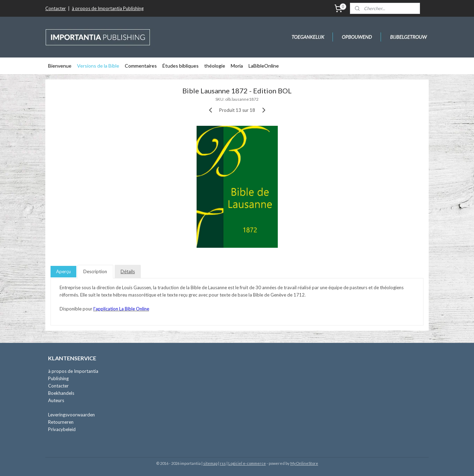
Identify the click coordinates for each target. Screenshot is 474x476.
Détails (128, 271)
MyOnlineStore (304, 463)
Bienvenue (60, 66)
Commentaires (141, 66)
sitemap (210, 463)
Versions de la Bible (98, 66)
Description (95, 271)
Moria (237, 66)
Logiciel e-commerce (247, 463)
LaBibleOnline (264, 66)
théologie (215, 66)
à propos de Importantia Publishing (108, 8)
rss (223, 463)
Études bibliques (181, 66)
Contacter (56, 8)
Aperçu (63, 271)
